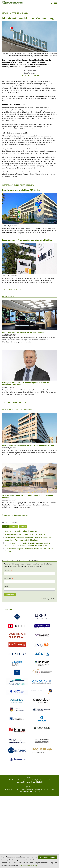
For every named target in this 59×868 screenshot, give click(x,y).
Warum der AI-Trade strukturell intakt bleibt (22, 531)
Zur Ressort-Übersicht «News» (16, 515)
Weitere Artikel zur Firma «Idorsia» (18, 185)
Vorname (8, 571)
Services (6, 13)
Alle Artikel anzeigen (13, 290)
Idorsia (25, 13)
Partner (16, 13)
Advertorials (8, 296)
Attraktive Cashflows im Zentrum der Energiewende (23, 332)
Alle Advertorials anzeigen (15, 402)
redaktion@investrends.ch (25, 782)
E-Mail (7, 586)
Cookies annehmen (48, 857)
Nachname (8, 578)
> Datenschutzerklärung (28, 866)
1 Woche (14, 526)
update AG (31, 791)
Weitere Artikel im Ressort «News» (17, 409)
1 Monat (23, 526)
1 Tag (5, 526)
